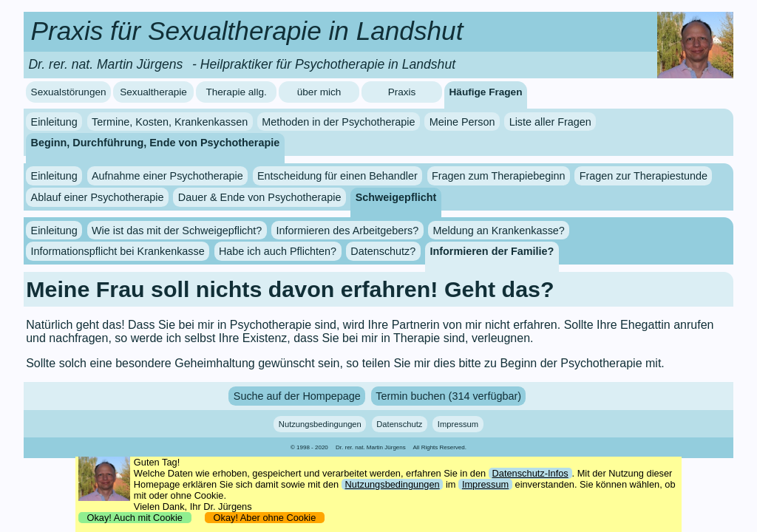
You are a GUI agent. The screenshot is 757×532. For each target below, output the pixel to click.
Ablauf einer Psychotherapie (98, 197)
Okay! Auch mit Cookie (135, 518)
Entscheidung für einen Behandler (337, 176)
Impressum (458, 424)
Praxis (402, 92)
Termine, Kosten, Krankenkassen (170, 122)
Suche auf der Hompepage (297, 396)
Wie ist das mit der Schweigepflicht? (177, 231)
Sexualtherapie (153, 92)
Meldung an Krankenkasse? (498, 231)
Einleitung (54, 122)
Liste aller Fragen (550, 122)
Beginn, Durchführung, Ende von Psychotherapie (156, 143)
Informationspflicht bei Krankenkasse (118, 251)
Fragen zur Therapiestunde (644, 176)
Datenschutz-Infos (530, 473)
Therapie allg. (236, 92)
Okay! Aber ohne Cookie (264, 518)
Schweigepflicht (396, 197)
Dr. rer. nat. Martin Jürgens (371, 447)
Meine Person (462, 122)
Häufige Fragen (486, 92)
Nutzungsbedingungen (320, 424)
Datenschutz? (383, 251)
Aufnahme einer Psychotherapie (167, 176)
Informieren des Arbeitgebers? (347, 231)
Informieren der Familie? (492, 251)
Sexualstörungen (69, 92)
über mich (319, 92)
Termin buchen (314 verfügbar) (448, 396)
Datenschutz (399, 424)
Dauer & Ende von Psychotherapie (260, 197)
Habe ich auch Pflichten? (278, 251)
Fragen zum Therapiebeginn (499, 176)
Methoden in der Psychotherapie (338, 122)
